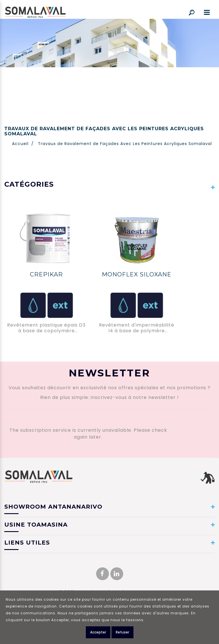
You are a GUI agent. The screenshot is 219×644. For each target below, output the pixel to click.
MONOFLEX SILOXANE (137, 274)
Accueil (20, 144)
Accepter (98, 633)
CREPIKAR (46, 274)
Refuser (122, 633)
